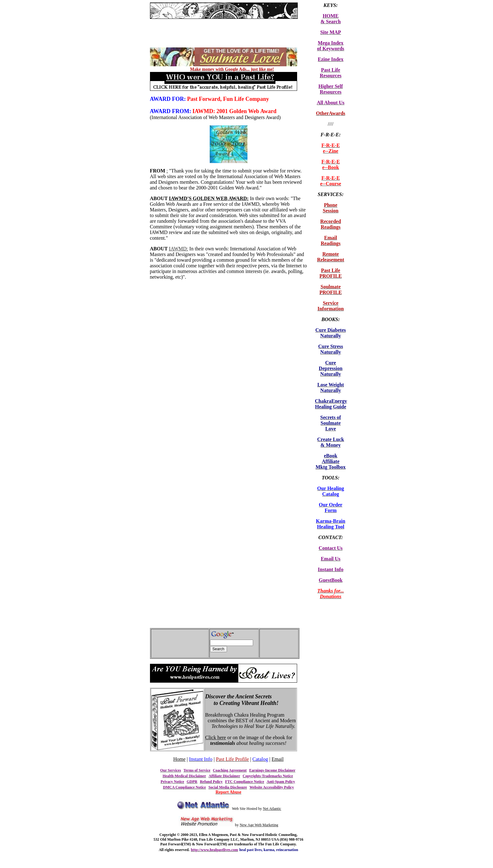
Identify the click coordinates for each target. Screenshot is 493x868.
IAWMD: (178, 249)
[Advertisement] (224, 21)
